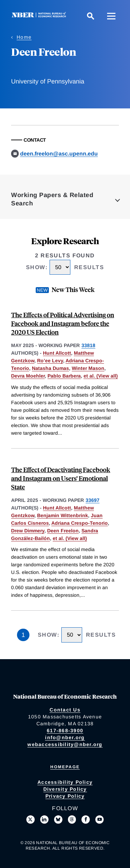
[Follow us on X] (31, 820)
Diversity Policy (65, 789)
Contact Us (65, 710)
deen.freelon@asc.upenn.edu (59, 154)
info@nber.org (65, 737)
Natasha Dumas (50, 368)
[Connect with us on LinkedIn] (44, 820)
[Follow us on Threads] (72, 820)
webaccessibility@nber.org (65, 744)
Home (24, 37)
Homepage (65, 767)
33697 (93, 500)
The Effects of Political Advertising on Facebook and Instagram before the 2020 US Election (63, 323)
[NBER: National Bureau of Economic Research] (40, 16)
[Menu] (111, 16)
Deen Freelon (63, 531)
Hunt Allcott (57, 353)
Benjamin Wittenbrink (63, 515)
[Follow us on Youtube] (99, 820)
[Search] (90, 16)
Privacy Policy (65, 796)
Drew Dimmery (28, 531)
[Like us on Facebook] (86, 820)
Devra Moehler (28, 376)
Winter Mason (88, 368)
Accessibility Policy (65, 782)
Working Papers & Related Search (52, 199)
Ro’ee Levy (50, 361)
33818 (88, 345)
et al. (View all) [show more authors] (101, 376)
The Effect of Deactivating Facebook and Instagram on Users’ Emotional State (61, 478)
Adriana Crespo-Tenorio (80, 523)
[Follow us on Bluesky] (58, 820)
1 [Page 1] (23, 635)
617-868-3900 (65, 730)
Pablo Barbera (64, 376)
